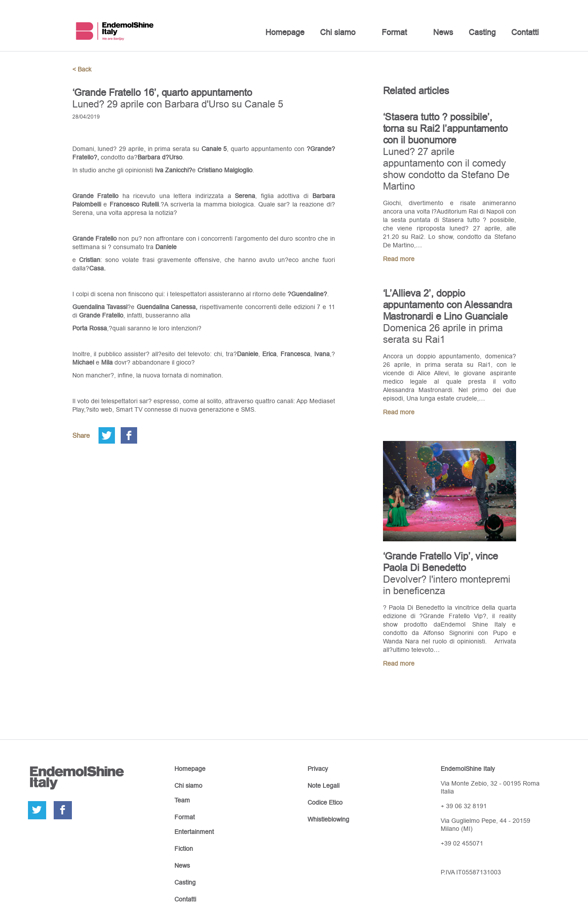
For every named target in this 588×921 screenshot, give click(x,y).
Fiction (184, 849)
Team (182, 800)
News (443, 32)
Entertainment (194, 832)
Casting (482, 32)
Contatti (525, 32)
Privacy (318, 769)
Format (394, 32)
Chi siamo (338, 32)
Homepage (285, 32)
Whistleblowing (328, 819)
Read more (399, 259)
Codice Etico (325, 802)
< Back (82, 69)
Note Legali (324, 786)
